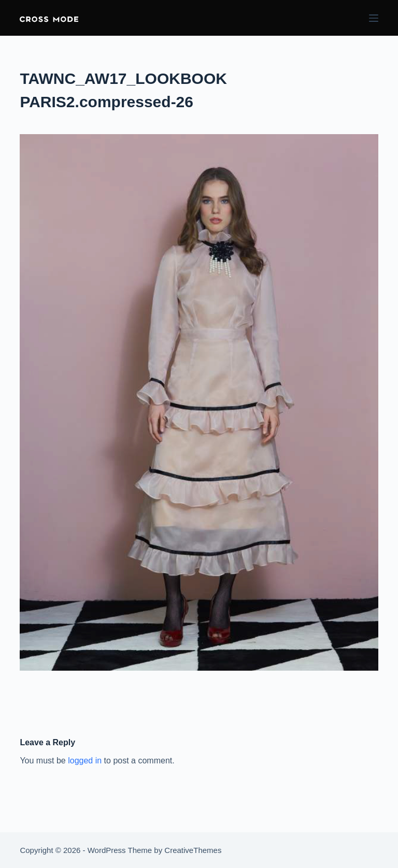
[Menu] (374, 18)
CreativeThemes (193, 850)
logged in (85, 761)
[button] (49, 18)
